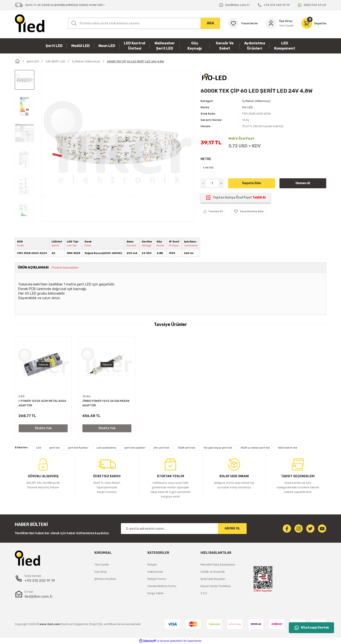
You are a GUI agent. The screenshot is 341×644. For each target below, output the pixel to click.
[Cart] (314, 23)
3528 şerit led (186, 448)
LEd (39, 448)
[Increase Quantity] (221, 183)
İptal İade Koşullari (213, 579)
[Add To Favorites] (249, 211)
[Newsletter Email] (184, 529)
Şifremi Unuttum (105, 579)
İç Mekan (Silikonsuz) (256, 101)
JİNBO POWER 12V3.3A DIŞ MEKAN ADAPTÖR (106, 403)
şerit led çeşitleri (135, 448)
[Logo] (30, 23)
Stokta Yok (43, 428)
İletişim (152, 565)
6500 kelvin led (288, 448)
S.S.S (204, 593)
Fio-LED (247, 107)
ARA (210, 23)
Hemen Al (303, 183)
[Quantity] (212, 183)
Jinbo (86, 396)
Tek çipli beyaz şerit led (218, 448)
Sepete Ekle (252, 183)
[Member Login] (280, 23)
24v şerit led (161, 448)
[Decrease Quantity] (203, 183)
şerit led (54, 448)
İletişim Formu (157, 579)
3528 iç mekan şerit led (255, 448)
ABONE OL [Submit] (232, 528)
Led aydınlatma (106, 448)
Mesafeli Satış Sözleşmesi (218, 565)
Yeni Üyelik (102, 565)
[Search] (144, 23)
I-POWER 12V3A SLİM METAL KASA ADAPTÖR (42, 403)
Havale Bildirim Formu (162, 586)
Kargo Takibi (155, 593)
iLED (22, 396)
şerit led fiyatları (78, 448)
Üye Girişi (101, 572)
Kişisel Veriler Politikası (216, 586)
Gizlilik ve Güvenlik (213, 572)
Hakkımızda (155, 572)
